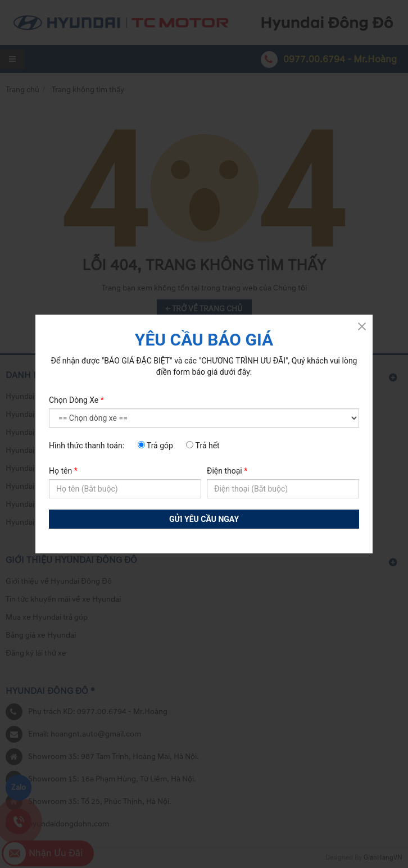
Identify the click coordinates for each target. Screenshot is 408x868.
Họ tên (63, 471)
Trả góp (155, 446)
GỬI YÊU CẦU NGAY (204, 519)
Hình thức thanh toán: (87, 446)
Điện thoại (227, 471)
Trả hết (203, 446)
